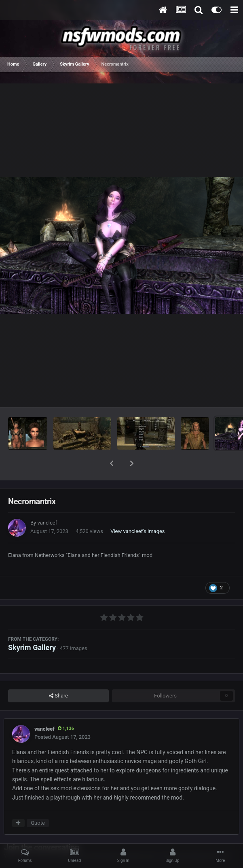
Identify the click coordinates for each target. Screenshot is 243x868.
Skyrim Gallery (32, 626)
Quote (38, 802)
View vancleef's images (137, 510)
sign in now (157, 835)
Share (58, 675)
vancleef (47, 502)
